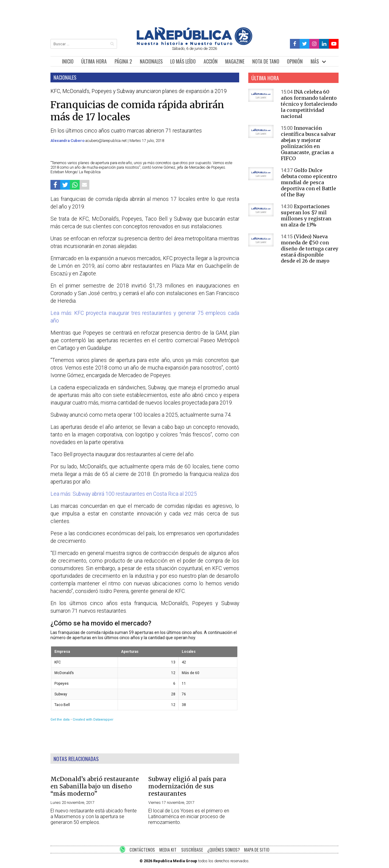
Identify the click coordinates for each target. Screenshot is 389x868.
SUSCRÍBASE (192, 850)
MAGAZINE (235, 61)
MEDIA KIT (168, 850)
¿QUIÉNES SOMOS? (224, 850)
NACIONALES (151, 61)
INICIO (68, 61)
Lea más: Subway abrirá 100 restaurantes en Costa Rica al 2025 (124, 494)
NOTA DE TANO (266, 61)
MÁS (315, 61)
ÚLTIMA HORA (94, 61)
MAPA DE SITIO (257, 850)
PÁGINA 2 (123, 61)
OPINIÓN (295, 61)
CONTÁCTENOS (142, 850)
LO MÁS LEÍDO (183, 61)
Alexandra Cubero (68, 141)
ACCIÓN (211, 61)
